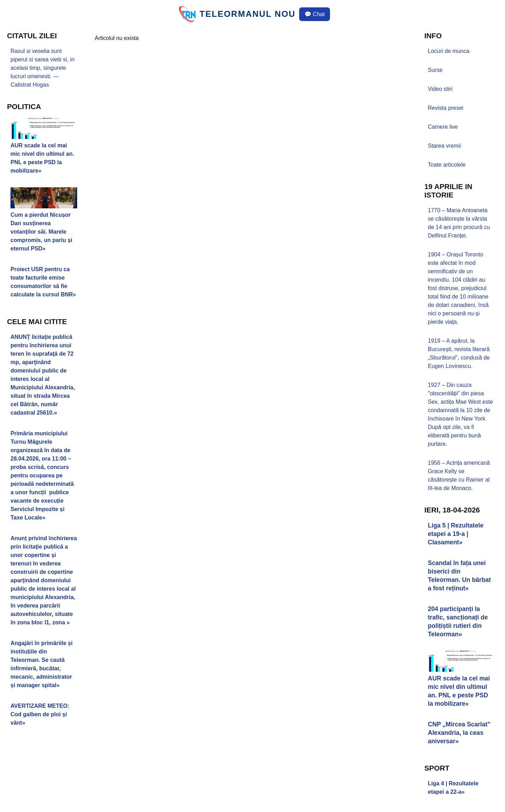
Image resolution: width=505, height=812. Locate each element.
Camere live (443, 127)
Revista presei (446, 108)
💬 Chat (315, 14)
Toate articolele (447, 165)
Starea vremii (444, 146)
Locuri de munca (449, 51)
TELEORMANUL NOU (248, 14)
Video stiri (440, 89)
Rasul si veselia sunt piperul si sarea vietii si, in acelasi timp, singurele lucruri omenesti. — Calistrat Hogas (42, 68)
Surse (435, 70)
